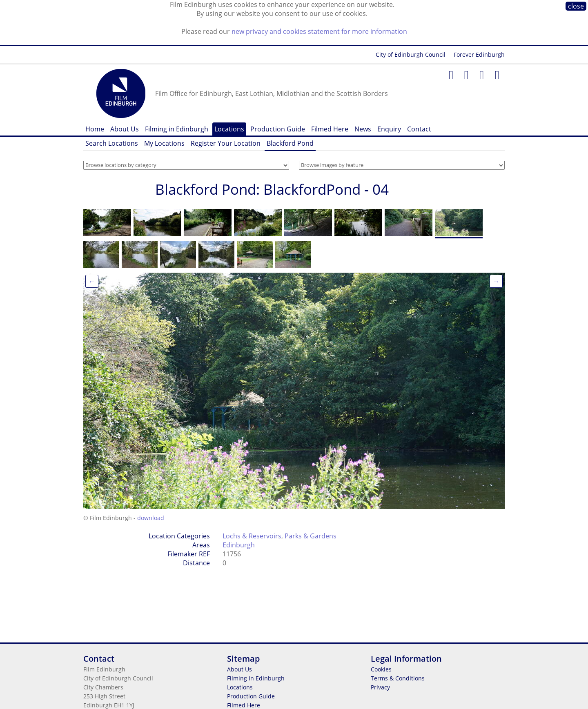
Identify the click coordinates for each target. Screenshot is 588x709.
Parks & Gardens (311, 536)
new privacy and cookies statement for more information (319, 31)
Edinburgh (239, 545)
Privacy (380, 687)
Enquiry (389, 129)
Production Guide (278, 129)
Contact (419, 129)
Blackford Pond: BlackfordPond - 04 (272, 189)
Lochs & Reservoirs (252, 536)
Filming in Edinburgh (177, 129)
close (576, 6)
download (151, 518)
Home (95, 129)
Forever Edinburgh (479, 54)
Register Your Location (226, 143)
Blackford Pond (290, 143)
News (363, 129)
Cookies (381, 669)
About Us (125, 129)
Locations (229, 129)
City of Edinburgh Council (411, 54)
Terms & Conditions (398, 678)
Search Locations (112, 143)
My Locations (164, 143)
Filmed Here (330, 129)
